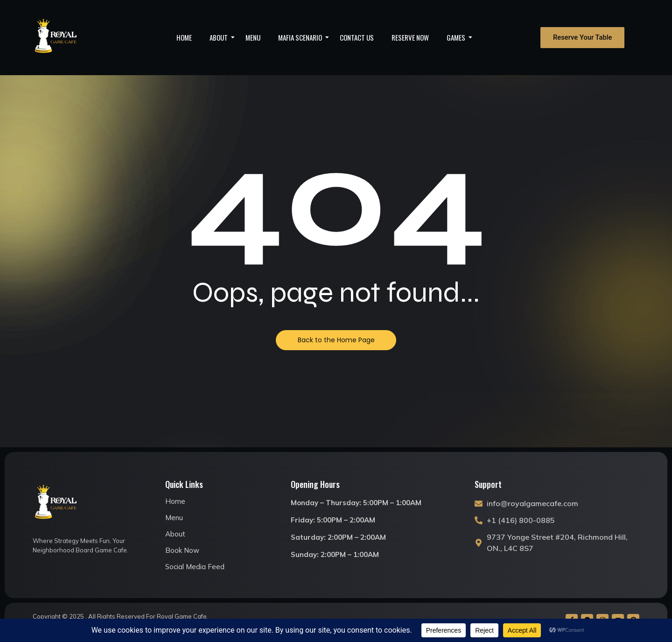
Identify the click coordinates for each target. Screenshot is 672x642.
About (222, 37)
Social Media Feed (195, 567)
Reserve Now (410, 37)
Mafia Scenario (303, 37)
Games (459, 37)
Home (184, 37)
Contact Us (357, 37)
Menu (253, 37)
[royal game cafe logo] (56, 37)
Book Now (182, 550)
